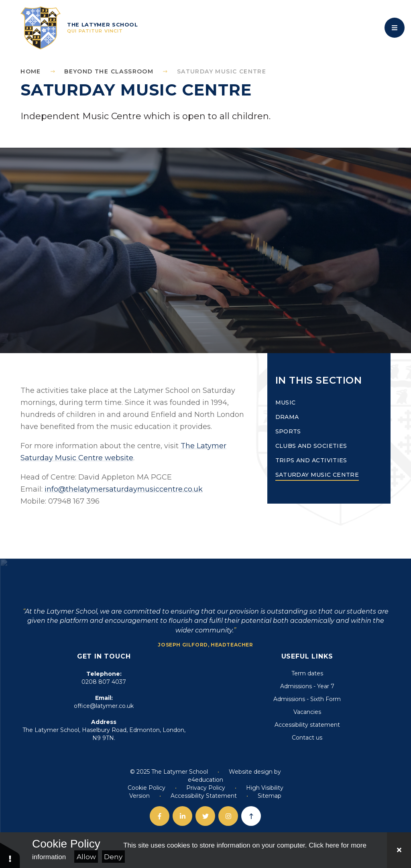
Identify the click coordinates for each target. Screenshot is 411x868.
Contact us (307, 738)
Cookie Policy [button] (146, 788)
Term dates (307, 673)
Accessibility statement (307, 725)
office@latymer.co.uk (104, 706)
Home (31, 71)
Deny (113, 857)
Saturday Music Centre (222, 71)
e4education (205, 780)
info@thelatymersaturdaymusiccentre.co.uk (124, 489)
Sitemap (270, 796)
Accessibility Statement (204, 796)
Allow (86, 857)
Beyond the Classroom (109, 71)
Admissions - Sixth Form (307, 699)
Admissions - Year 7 (307, 686)
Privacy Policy (206, 788)
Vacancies (307, 712)
